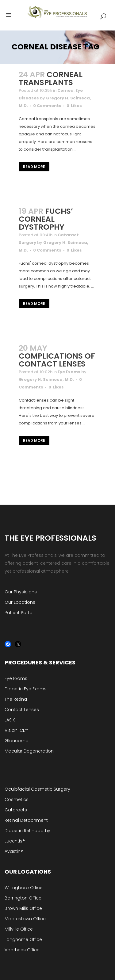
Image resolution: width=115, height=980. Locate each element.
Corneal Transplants (51, 79)
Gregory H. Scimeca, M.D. (46, 379)
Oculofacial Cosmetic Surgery (37, 789)
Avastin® (14, 851)
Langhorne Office (23, 939)
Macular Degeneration (29, 751)
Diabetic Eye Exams (26, 689)
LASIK (10, 720)
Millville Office (19, 929)
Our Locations (20, 602)
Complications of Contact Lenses (57, 360)
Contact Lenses (22, 710)
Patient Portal (19, 613)
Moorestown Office (25, 919)
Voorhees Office (22, 950)
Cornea (65, 90)
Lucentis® (15, 841)
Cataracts (16, 810)
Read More (34, 167)
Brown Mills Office (23, 908)
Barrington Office (23, 898)
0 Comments (47, 106)
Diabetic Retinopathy (27, 831)
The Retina (16, 699)
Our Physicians (21, 592)
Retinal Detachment (26, 820)
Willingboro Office (24, 888)
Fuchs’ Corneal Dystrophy (46, 219)
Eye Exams (69, 372)
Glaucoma (17, 741)
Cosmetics (17, 799)
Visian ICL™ (16, 730)
